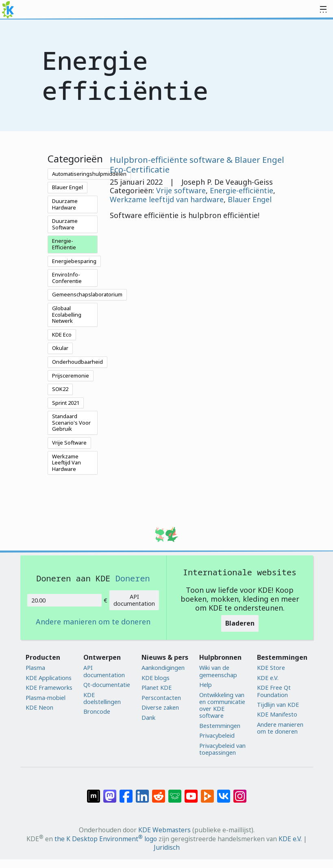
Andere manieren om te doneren (93, 622)
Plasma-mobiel (46, 698)
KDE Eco (62, 335)
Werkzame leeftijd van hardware (167, 199)
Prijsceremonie (71, 376)
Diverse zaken (160, 707)
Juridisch (167, 847)
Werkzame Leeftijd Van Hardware (66, 463)
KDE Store (271, 668)
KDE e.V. (268, 678)
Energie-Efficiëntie (64, 244)
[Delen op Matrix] (94, 792)
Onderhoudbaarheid (77, 362)
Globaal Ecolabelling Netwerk (67, 314)
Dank (148, 718)
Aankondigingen (163, 668)
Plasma (35, 668)
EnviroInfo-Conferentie (67, 278)
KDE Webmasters (164, 830)
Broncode (97, 711)
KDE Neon (39, 707)
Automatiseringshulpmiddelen (89, 174)
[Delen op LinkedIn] (142, 792)
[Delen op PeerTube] (207, 792)
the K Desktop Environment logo (106, 839)
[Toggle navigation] (323, 10)
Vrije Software (69, 443)
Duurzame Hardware (65, 204)
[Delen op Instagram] (240, 792)
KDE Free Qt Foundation (274, 691)
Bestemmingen (220, 726)
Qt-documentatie (107, 685)
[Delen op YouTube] (191, 792)
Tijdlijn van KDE (278, 705)
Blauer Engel (67, 187)
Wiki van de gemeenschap (218, 671)
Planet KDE (157, 688)
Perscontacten (161, 698)
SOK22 (60, 389)
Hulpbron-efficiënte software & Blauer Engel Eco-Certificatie (197, 164)
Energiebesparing (74, 261)
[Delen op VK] (224, 792)
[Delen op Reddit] (159, 792)
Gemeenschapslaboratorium (87, 294)
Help (206, 685)
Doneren (133, 578)
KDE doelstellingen (102, 699)
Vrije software (181, 190)
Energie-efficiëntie (242, 190)
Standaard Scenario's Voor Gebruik (71, 422)
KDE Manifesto (277, 714)
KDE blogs (156, 678)
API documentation (134, 600)
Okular (60, 348)
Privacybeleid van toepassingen (222, 749)
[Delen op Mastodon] (110, 792)
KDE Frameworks (49, 688)
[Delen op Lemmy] (175, 792)
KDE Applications (49, 678)
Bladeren (240, 623)
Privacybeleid (217, 735)
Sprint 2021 (66, 403)
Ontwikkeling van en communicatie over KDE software (222, 705)
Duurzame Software (65, 224)
